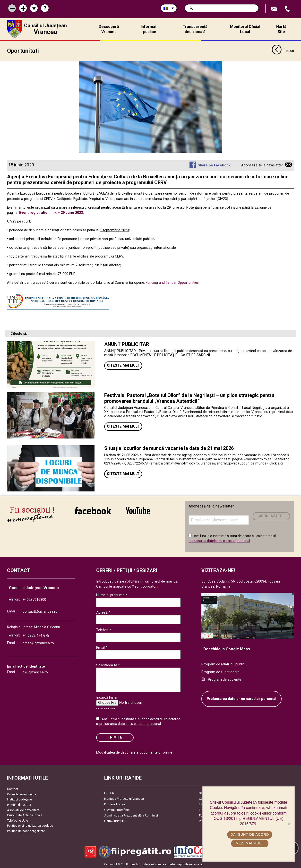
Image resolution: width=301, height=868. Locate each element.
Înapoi (283, 51)
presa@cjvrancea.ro (38, 643)
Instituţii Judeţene (19, 799)
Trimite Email (275, 9)
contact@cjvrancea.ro (40, 611)
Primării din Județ (19, 804)
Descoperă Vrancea (109, 29)
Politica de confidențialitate (26, 830)
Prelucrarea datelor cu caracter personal (241, 698)
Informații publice (150, 29)
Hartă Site (281, 29)
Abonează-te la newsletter (262, 165)
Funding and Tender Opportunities (172, 282)
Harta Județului (115, 821)
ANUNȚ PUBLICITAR (127, 344)
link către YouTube (138, 510)
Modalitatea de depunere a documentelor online (134, 752)
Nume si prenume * (112, 594)
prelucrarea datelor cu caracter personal (219, 540)
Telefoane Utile (17, 820)
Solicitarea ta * (108, 664)
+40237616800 (34, 599)
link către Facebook (93, 510)
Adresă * (103, 612)
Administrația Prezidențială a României (131, 815)
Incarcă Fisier (107, 697)
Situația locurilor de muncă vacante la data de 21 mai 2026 (169, 448)
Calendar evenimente (22, 794)
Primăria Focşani (116, 804)
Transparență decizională (195, 29)
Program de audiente (225, 679)
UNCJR (109, 793)
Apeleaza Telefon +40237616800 (288, 9)
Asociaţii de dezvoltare (23, 809)
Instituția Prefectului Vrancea (124, 798)
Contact (13, 788)
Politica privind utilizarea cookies (30, 825)
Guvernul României (117, 809)
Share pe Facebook (214, 165)
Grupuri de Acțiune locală (25, 815)
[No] (289, 824)
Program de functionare (220, 671)
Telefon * (104, 629)
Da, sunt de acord (250, 834)
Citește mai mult (123, 365)
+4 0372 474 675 (36, 635)
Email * (102, 647)
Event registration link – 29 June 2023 (51, 212)
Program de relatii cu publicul (224, 664)
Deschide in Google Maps (227, 649)
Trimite (115, 737)
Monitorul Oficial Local (245, 29)
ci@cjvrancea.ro (35, 672)
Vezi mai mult (250, 843)
